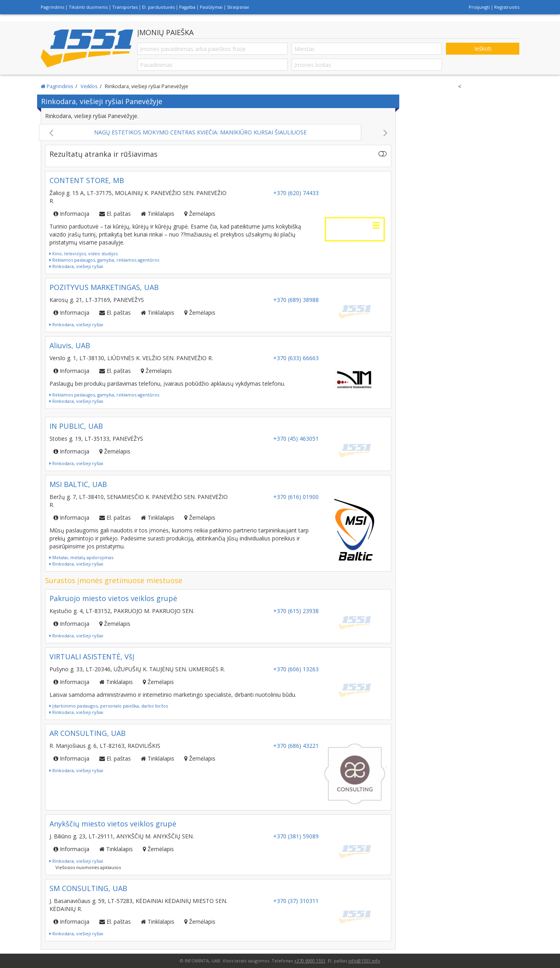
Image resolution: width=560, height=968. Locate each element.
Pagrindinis (52, 7)
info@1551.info (364, 961)
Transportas (125, 7)
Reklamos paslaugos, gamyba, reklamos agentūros (104, 260)
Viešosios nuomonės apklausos (88, 867)
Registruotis (507, 7)
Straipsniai (238, 7)
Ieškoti (483, 48)
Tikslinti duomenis (88, 7)
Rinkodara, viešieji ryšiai (76, 266)
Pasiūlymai (211, 7)
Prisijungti (479, 7)
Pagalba (187, 7)
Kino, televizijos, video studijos (84, 253)
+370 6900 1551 (310, 961)
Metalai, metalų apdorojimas (81, 557)
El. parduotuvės (158, 7)
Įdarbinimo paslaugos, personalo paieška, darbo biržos (109, 706)
